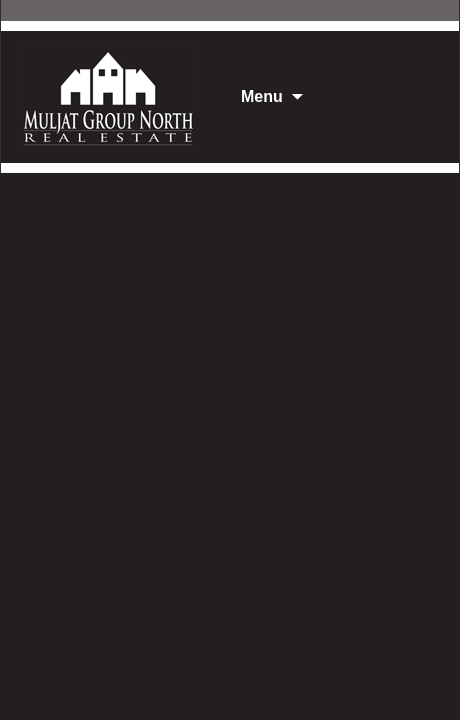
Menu (262, 96)
